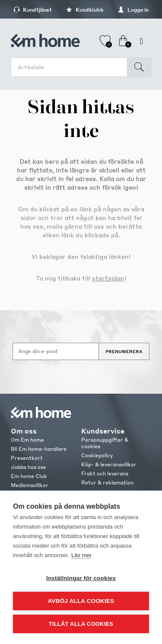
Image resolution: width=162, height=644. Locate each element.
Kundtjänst (33, 10)
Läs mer (81, 555)
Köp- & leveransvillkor (109, 464)
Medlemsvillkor (30, 485)
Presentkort (27, 458)
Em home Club (29, 476)
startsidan (108, 278)
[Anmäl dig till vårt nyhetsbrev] (56, 351)
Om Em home (27, 440)
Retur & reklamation (107, 483)
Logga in (133, 10)
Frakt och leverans (105, 473)
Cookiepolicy (97, 455)
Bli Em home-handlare (39, 449)
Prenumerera (124, 351)
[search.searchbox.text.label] (71, 67)
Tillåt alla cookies (81, 624)
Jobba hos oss (28, 467)
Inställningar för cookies (81, 578)
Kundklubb (85, 10)
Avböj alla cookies (81, 601)
